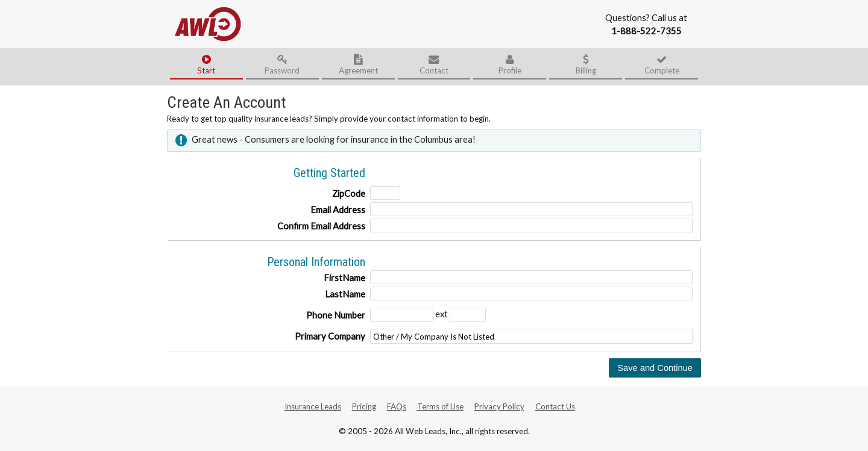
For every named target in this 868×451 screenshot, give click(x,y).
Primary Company (330, 336)
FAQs (397, 406)
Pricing (364, 406)
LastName (345, 294)
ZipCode (349, 194)
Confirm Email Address (321, 226)
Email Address (338, 210)
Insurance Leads (313, 406)
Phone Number (336, 315)
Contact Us (555, 406)
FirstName (344, 278)
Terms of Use (440, 406)
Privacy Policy (499, 406)
